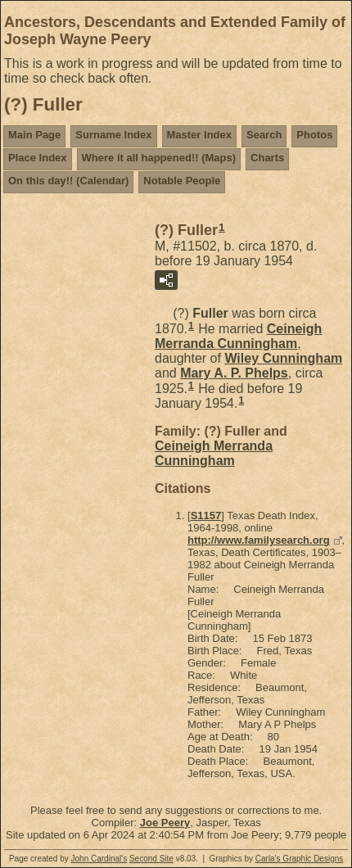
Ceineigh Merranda (238, 336)
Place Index (38, 158)
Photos (314, 135)
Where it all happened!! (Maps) (159, 158)
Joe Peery (165, 823)
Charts (267, 158)
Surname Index (113, 135)
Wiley (283, 358)
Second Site (151, 859)
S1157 (206, 515)
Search (264, 135)
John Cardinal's (99, 859)
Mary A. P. (234, 373)
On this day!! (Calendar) (68, 181)
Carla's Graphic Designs (300, 859)
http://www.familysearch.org (259, 540)
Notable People (182, 181)
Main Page (34, 135)
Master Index (199, 135)
